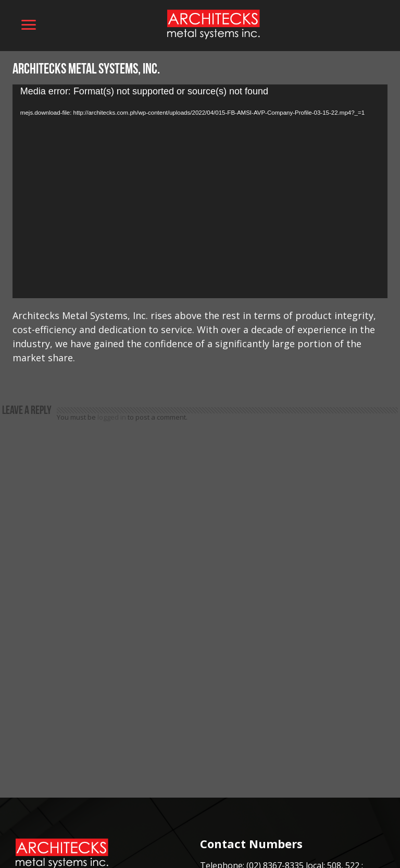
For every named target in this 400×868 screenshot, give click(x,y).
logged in (112, 417)
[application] (200, 192)
